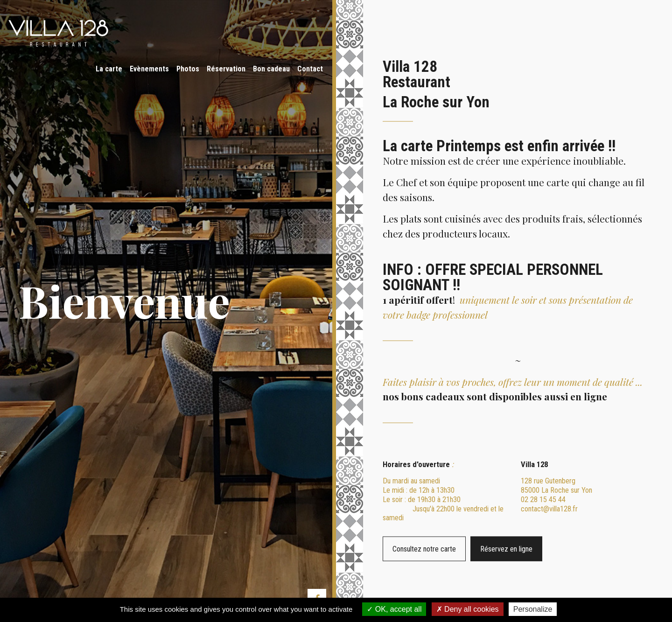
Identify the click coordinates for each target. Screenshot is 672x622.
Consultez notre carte (401, 549)
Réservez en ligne (558, 549)
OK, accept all (394, 609)
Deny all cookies (468, 609)
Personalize (533, 609)
